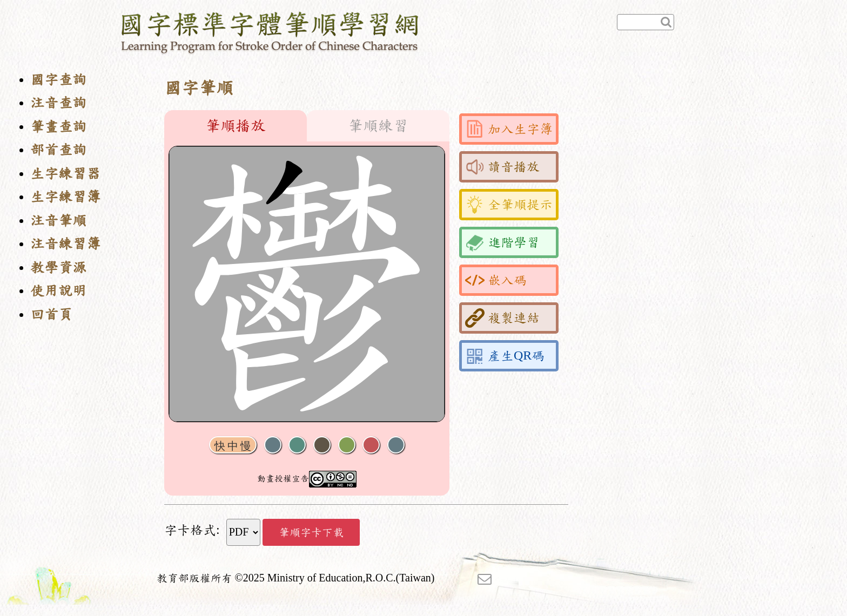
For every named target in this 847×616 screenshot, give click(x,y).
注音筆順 (58, 221)
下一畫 (322, 445)
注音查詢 (58, 103)
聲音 (273, 445)
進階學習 (502, 242)
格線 (371, 445)
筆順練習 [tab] (378, 126)
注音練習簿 (65, 244)
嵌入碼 (496, 280)
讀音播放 (502, 167)
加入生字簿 (509, 129)
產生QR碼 (505, 356)
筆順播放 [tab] (236, 126)
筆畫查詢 (58, 127)
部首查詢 (58, 150)
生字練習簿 (65, 197)
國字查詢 (58, 80)
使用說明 (58, 291)
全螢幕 (396, 445)
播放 (297, 445)
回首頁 (51, 314)
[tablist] (307, 126)
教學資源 (58, 268)
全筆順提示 (509, 205)
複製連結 (502, 318)
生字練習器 (65, 174)
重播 (347, 445)
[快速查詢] (646, 22)
